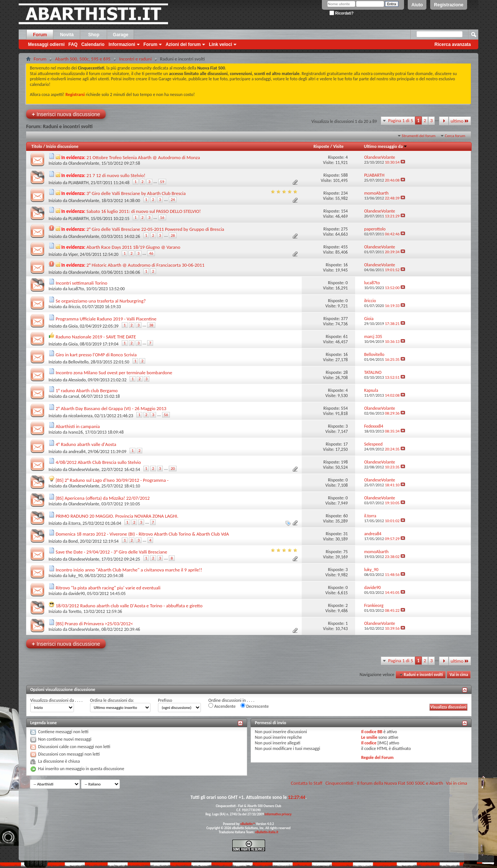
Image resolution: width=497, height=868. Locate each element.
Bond (73, 541)
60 (345, 516)
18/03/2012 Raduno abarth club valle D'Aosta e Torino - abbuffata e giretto (129, 606)
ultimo (460, 121)
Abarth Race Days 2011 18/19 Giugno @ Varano (133, 247)
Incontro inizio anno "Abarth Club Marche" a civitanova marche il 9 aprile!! (129, 570)
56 (166, 415)
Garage (120, 35)
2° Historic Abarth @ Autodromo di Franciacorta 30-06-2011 (146, 265)
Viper (73, 254)
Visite (338, 146)
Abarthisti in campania (78, 426)
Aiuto (417, 5)
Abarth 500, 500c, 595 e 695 (83, 59)
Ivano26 (76, 432)
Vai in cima (459, 675)
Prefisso (165, 700)
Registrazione (449, 5)
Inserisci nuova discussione (66, 114)
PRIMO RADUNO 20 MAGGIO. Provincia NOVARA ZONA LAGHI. (117, 516)
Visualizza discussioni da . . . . (56, 700)
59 (162, 182)
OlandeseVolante (84, 163)
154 (344, 211)
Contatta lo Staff (307, 783)
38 (151, 325)
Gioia (73, 326)
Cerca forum (455, 136)
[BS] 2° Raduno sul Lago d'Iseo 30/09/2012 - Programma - (112, 480)
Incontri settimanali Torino (81, 283)
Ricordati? (341, 13)
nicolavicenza (80, 416)
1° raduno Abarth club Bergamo (87, 390)
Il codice (369, 743)
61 (345, 337)
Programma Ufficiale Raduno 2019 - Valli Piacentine (106, 319)
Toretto (75, 611)
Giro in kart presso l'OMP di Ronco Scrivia (96, 355)
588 (344, 175)
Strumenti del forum (419, 136)
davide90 (77, 593)
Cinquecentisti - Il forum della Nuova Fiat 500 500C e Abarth (384, 783)
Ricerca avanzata (453, 44)
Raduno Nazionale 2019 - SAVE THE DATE (96, 337)
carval (74, 396)
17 (345, 444)
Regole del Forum (377, 757)
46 (151, 253)
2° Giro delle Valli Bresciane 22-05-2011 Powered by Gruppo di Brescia (156, 229)
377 (344, 319)
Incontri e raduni (135, 59)
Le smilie (369, 737)
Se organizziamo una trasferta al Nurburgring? (101, 301)
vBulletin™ (248, 824)
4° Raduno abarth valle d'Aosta (86, 444)
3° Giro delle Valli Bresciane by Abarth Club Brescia (136, 193)
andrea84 (77, 452)
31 (345, 534)
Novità (67, 35)
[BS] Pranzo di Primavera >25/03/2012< (94, 624)
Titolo (37, 146)
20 (173, 469)
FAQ (73, 44)
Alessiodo (77, 380)
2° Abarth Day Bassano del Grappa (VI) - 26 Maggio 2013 (111, 408)
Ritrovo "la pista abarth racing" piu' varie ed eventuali (108, 588)
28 (173, 235)
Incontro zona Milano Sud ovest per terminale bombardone (114, 373)
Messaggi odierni (46, 44)
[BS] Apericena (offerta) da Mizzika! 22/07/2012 (103, 498)
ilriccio (74, 307)
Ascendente (222, 706)
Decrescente (255, 706)
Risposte (322, 146)
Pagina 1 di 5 (400, 120)
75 (345, 552)
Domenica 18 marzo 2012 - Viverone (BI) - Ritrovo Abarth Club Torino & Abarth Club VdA (142, 534)
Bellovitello (78, 362)
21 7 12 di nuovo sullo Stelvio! (116, 175)
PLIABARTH (78, 183)
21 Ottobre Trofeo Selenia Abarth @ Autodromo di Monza (143, 157)
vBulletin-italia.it (267, 832)
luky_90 (75, 576)
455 (344, 247)
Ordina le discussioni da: (112, 700)
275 (344, 229)
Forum (40, 35)
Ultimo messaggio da (386, 146)
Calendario (93, 44)
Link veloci (220, 44)
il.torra (74, 523)
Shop (94, 35)
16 (162, 218)
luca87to (76, 289)
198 (344, 462)
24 (173, 200)
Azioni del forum (183, 44)
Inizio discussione (62, 146)
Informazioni (122, 44)
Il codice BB (372, 732)
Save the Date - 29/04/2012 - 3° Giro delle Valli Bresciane (111, 552)
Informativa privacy (278, 814)
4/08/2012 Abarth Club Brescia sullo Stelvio (98, 462)
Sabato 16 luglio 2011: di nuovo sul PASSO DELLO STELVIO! (144, 211)
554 (344, 408)
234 (344, 193)
